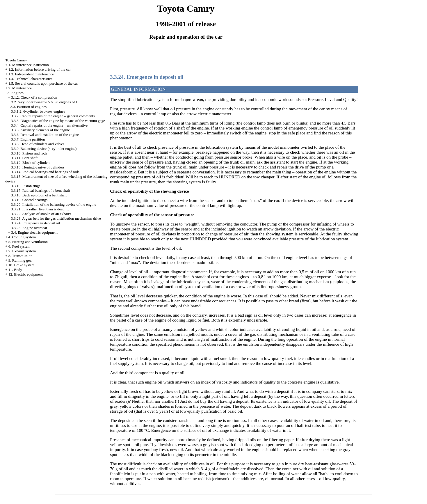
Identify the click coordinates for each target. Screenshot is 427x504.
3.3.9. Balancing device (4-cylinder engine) (44, 149)
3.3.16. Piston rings (26, 186)
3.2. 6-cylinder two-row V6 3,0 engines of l (44, 102)
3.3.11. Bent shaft (24, 158)
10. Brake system (22, 265)
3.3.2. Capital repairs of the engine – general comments (53, 116)
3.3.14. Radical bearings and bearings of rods (45, 172)
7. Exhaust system (22, 251)
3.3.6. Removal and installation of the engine (45, 135)
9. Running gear (21, 260)
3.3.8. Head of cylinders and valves (38, 144)
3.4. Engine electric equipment (34, 232)
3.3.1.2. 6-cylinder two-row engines (38, 111)
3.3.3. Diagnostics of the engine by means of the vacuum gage (58, 121)
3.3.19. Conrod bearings (29, 200)
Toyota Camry (16, 60)
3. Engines (16, 93)
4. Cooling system (22, 237)
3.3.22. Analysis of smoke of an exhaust (41, 214)
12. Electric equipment (26, 274)
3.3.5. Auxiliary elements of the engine (40, 130)
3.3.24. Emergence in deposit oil (35, 223)
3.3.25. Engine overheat (29, 228)
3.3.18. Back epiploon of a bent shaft (39, 195)
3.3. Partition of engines (29, 107)
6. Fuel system (19, 246)
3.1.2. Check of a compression (34, 97)
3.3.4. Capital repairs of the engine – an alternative (49, 125)
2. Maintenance (20, 88)
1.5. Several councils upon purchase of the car (43, 83)
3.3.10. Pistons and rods (29, 153)
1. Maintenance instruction (29, 65)
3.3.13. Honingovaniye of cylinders (38, 167)
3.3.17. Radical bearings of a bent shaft (41, 190)
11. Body (15, 270)
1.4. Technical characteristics (30, 79)
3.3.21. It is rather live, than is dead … (40, 209)
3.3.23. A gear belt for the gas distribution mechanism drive (56, 218)
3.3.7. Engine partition (28, 139)
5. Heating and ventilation (28, 242)
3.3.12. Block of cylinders (31, 163)
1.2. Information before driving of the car (40, 69)
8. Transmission (20, 256)
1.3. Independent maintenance (31, 74)
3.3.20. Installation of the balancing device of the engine (54, 204)
